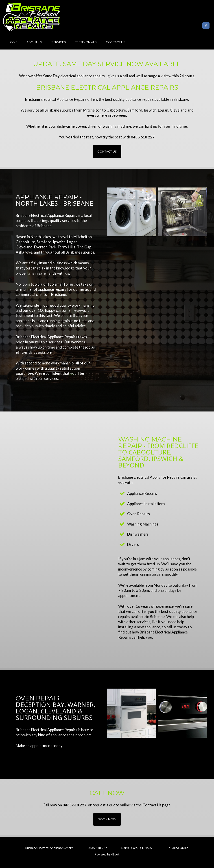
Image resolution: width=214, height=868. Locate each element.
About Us (34, 42)
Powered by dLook (107, 854)
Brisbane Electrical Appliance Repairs (49, 848)
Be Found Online (177, 848)
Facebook (206, 26)
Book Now (107, 819)
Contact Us (116, 42)
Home (13, 42)
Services (59, 42)
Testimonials (86, 42)
